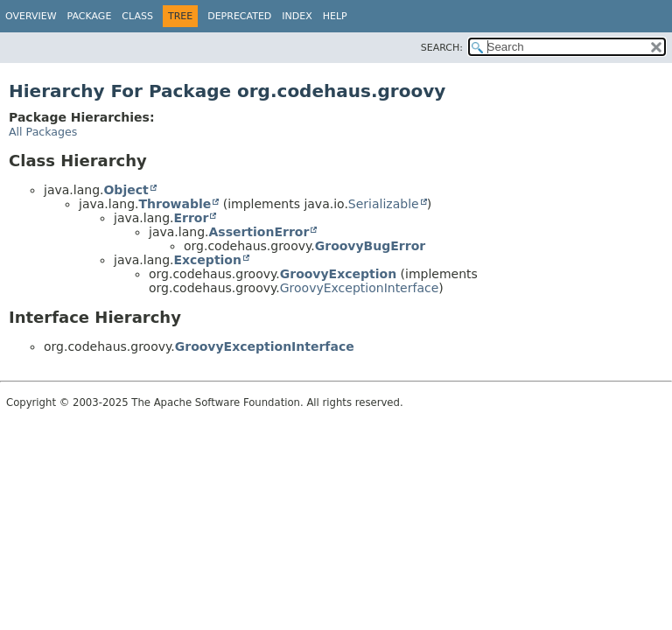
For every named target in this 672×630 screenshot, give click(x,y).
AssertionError (259, 232)
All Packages (43, 132)
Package (90, 16)
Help (335, 16)
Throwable (175, 204)
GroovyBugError (370, 246)
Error (191, 218)
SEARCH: (442, 48)
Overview (31, 16)
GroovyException (338, 274)
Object (126, 190)
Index (297, 16)
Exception (207, 260)
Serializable (384, 204)
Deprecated (239, 16)
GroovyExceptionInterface (360, 288)
